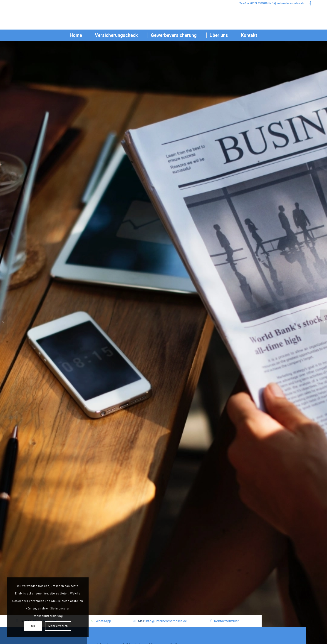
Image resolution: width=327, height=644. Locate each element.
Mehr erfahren (58, 626)
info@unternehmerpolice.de (166, 621)
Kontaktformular (226, 621)
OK (33, 626)
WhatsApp (103, 621)
